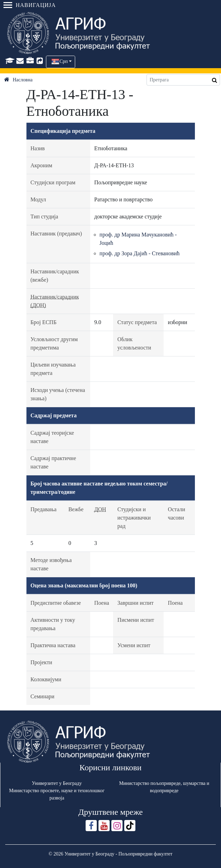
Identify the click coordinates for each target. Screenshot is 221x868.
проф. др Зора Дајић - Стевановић (140, 253)
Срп (64, 61)
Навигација (30, 5)
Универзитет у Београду (57, 783)
